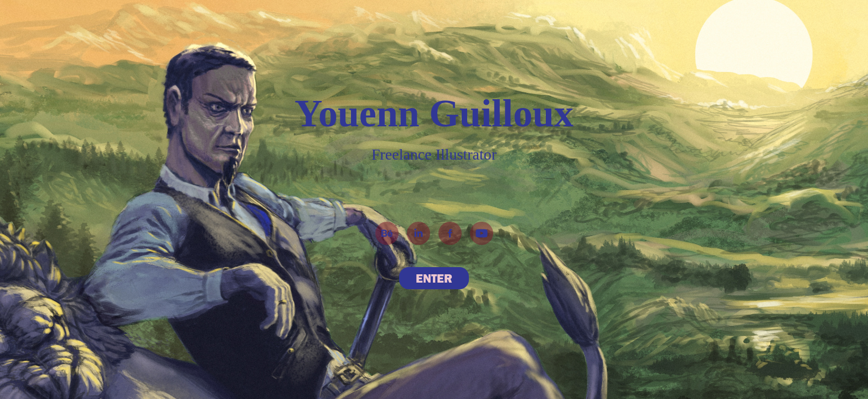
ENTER (434, 278)
